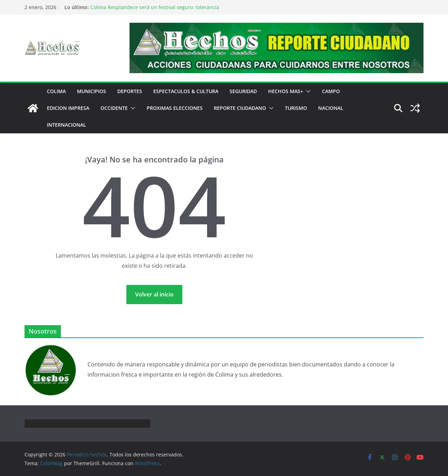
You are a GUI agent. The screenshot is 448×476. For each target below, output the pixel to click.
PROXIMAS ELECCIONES (175, 108)
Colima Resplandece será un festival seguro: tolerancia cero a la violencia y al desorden (155, 11)
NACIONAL (331, 108)
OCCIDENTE (114, 108)
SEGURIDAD (243, 91)
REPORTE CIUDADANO (240, 108)
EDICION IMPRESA (68, 108)
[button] (307, 91)
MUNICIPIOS (92, 91)
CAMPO (331, 91)
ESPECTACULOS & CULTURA (186, 91)
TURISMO (296, 108)
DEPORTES (130, 91)
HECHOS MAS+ (286, 91)
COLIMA (56, 91)
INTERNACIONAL (66, 125)
